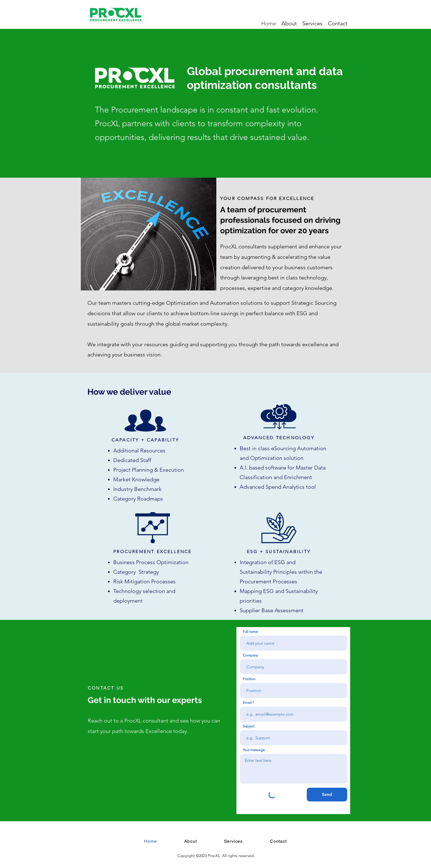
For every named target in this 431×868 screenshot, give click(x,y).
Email (247, 703)
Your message (254, 750)
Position (249, 679)
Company (250, 655)
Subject (248, 726)
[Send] (327, 795)
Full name (250, 632)
